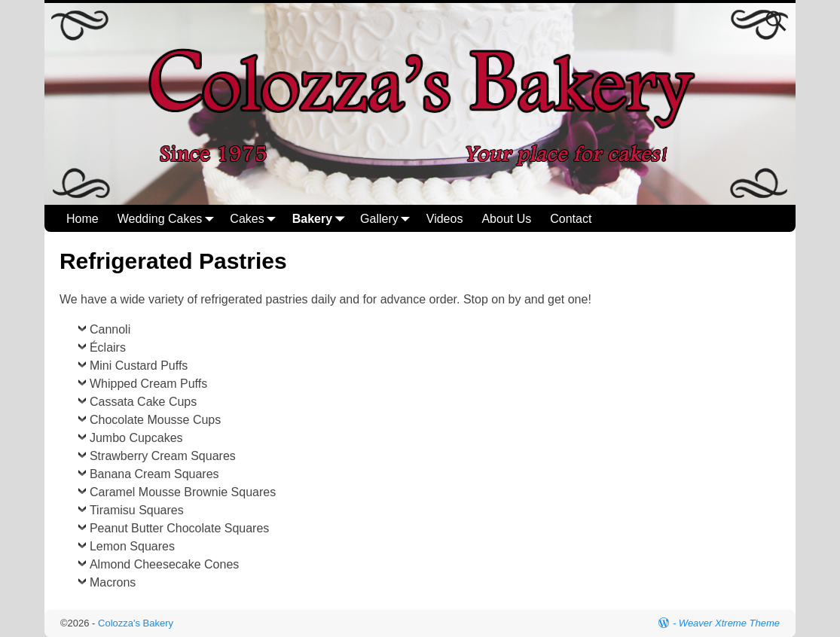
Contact (571, 219)
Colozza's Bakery (136, 623)
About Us (506, 219)
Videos (445, 219)
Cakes (256, 219)
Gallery (388, 219)
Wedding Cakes (169, 219)
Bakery (321, 219)
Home (82, 219)
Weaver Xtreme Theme (729, 623)
